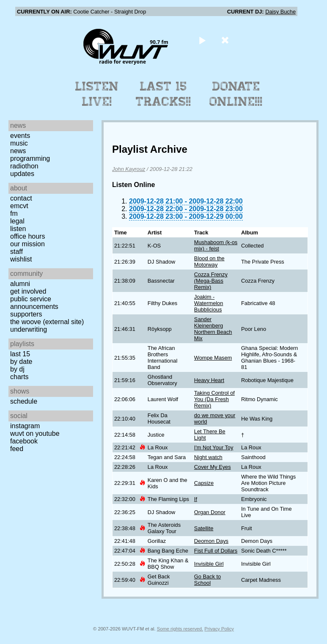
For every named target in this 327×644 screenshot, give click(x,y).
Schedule (24, 401)
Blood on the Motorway (209, 261)
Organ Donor (210, 512)
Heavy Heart (209, 380)
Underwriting (29, 329)
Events (20, 136)
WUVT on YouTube (35, 433)
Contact (21, 198)
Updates (22, 174)
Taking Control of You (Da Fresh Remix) (214, 399)
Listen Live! (97, 94)
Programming (30, 158)
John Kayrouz (129, 169)
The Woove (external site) (47, 322)
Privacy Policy (219, 629)
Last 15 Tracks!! (163, 94)
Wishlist (21, 259)
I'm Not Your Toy (214, 447)
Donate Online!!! (236, 94)
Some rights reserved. (180, 629)
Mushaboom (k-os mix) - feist (216, 245)
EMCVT (19, 206)
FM (14, 213)
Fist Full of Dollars (216, 551)
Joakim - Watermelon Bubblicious (209, 303)
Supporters (26, 314)
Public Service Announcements (34, 303)
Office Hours (27, 236)
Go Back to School (207, 580)
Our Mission (27, 244)
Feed (17, 449)
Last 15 (20, 354)
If (196, 499)
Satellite (204, 528)
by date (21, 362)
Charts (19, 377)
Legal (17, 221)
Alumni (20, 284)
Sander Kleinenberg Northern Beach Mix (213, 329)
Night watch (208, 457)
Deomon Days (211, 541)
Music (19, 143)
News (18, 151)
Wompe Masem (213, 358)
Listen (18, 229)
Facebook (24, 441)
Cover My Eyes (213, 467)
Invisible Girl (209, 564)
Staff (16, 252)
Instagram (25, 426)
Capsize (204, 483)
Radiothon (24, 166)
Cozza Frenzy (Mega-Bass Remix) (211, 281)
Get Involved (28, 291)
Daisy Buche (280, 12)
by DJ (17, 369)
